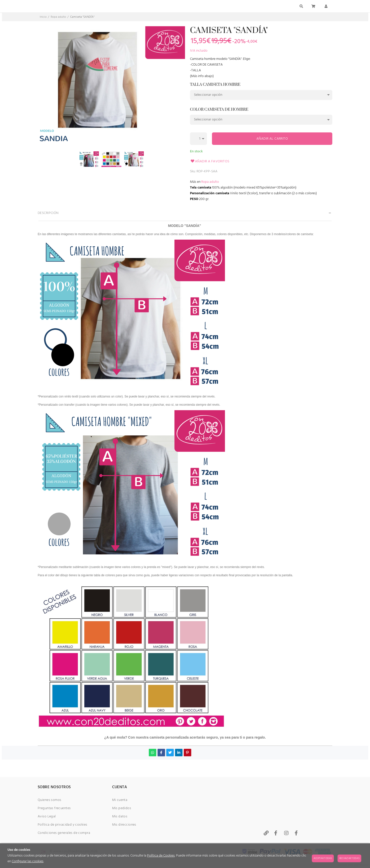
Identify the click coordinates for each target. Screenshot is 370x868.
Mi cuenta (120, 800)
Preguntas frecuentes (54, 808)
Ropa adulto (210, 182)
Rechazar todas (349, 858)
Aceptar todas (323, 858)
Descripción (48, 213)
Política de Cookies (161, 856)
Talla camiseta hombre (215, 85)
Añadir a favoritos (210, 161)
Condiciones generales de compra (64, 833)
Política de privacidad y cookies (62, 825)
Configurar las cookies (28, 861)
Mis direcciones (124, 825)
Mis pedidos (122, 808)
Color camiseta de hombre (219, 110)
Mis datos (120, 817)
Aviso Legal (47, 817)
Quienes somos (49, 800)
